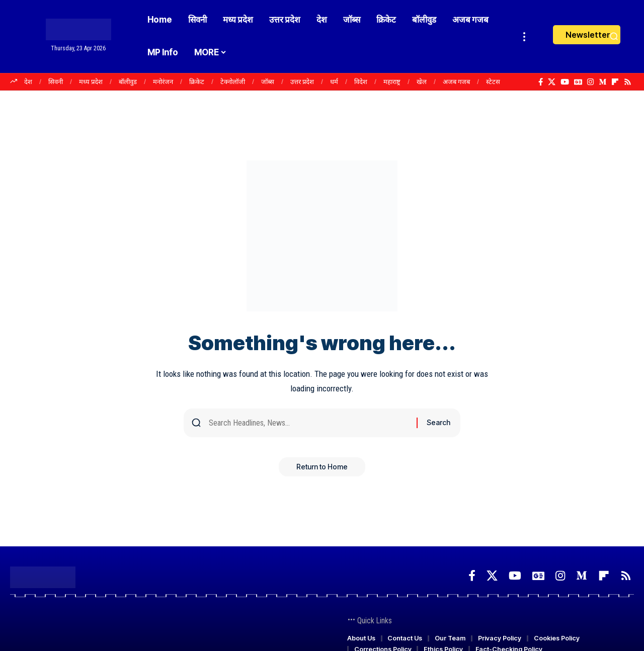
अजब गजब (456, 82)
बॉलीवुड (128, 82)
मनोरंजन (163, 82)
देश (28, 82)
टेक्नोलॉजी (233, 82)
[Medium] (602, 82)
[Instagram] (590, 82)
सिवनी (56, 82)
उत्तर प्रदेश (302, 82)
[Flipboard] (615, 82)
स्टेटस (493, 82)
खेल (422, 82)
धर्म (334, 82)
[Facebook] (541, 82)
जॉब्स (268, 82)
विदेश (361, 82)
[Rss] (628, 82)
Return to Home (322, 470)
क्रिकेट (197, 82)
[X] (552, 82)
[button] (524, 36)
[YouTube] (565, 82)
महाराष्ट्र (392, 82)
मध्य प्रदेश (91, 82)
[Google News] (578, 82)
